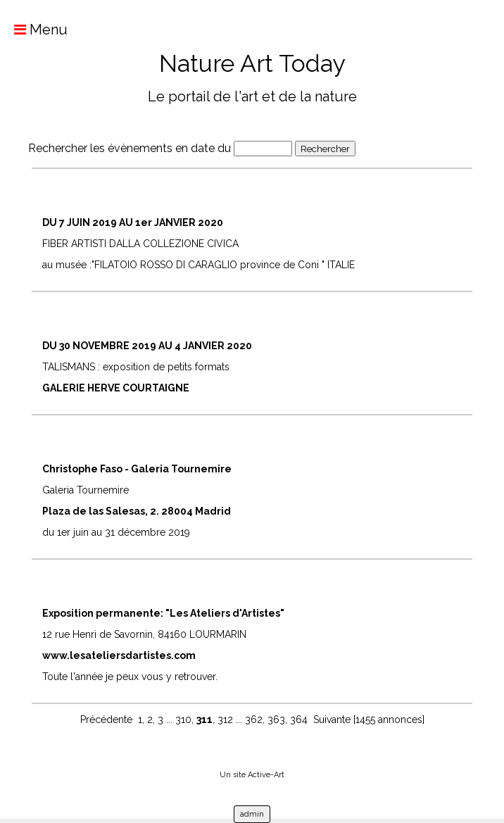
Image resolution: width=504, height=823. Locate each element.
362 (254, 720)
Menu (34, 30)
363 (276, 720)
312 (225, 720)
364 (299, 720)
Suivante (332, 720)
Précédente (106, 720)
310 (183, 720)
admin (252, 814)
